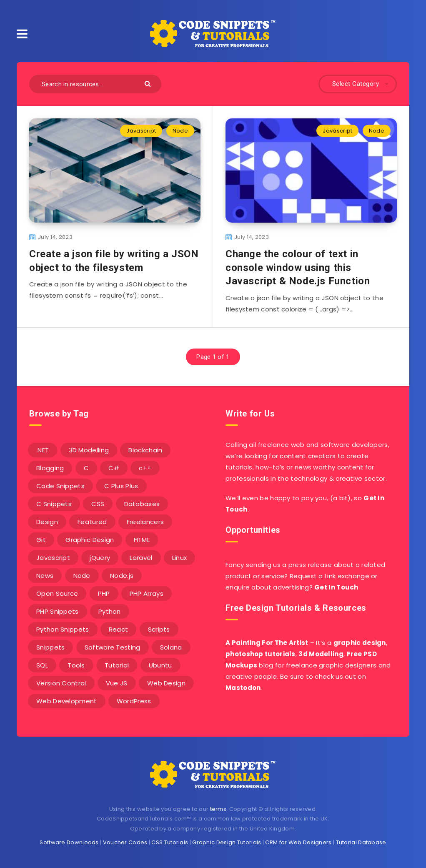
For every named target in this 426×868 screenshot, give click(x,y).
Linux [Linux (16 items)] (180, 558)
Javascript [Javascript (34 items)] (53, 558)
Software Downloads (69, 842)
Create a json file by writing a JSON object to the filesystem (114, 261)
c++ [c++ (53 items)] (145, 468)
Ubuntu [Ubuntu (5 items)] (160, 665)
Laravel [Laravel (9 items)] (141, 558)
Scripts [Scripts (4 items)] (159, 629)
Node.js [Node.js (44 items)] (122, 576)
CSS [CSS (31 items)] (98, 504)
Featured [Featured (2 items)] (92, 522)
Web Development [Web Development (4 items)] (67, 701)
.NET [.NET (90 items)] (43, 450)
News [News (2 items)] (45, 576)
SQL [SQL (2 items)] (42, 665)
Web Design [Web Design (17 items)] (166, 683)
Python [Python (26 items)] (110, 611)
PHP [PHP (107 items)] (104, 593)
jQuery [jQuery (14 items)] (100, 558)
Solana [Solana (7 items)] (171, 647)
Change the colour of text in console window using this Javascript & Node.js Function (298, 267)
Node (180, 131)
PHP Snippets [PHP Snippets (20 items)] (58, 611)
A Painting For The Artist (267, 643)
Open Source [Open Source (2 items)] (57, 593)
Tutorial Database (361, 842)
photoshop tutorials (261, 654)
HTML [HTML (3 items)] (142, 540)
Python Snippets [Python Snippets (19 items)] (63, 629)
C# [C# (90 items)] (114, 468)
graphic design (360, 643)
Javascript (141, 131)
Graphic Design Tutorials (227, 842)
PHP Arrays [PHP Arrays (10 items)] (147, 593)
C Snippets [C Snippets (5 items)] (54, 504)
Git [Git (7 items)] (41, 540)
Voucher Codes (125, 842)
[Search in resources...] (95, 84)
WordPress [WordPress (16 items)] (134, 701)
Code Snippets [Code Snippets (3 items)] (60, 486)
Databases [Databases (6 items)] (142, 504)
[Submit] (149, 83)
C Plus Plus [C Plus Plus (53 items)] (121, 486)
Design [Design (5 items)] (47, 522)
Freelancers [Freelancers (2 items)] (145, 522)
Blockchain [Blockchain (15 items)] (145, 450)
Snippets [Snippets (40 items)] (50, 647)
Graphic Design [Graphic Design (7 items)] (90, 540)
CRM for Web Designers (298, 842)
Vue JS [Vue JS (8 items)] (117, 683)
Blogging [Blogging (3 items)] (50, 468)
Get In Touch (336, 587)
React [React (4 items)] (119, 629)
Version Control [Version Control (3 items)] (61, 683)
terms (218, 809)
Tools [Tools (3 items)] (76, 665)
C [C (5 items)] (86, 468)
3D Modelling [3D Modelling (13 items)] (89, 450)
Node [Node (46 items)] (82, 576)
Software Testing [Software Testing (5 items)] (113, 647)
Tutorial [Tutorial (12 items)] (117, 665)
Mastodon (243, 688)
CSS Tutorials (170, 842)
